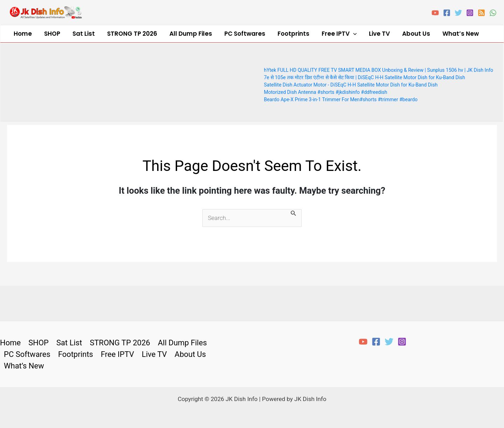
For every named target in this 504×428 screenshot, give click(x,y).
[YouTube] (435, 13)
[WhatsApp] (493, 13)
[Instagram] (470, 13)
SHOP (44, 33)
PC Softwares (216, 33)
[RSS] (481, 13)
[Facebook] (447, 13)
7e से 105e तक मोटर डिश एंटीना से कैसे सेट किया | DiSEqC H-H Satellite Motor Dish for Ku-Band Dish (365, 76)
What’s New (405, 33)
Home (20, 33)
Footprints (259, 33)
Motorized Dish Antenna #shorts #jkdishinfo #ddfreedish (325, 91)
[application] (314, 33)
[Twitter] (458, 13)
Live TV (335, 33)
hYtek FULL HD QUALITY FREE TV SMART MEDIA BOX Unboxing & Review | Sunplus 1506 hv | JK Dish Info (379, 69)
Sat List (70, 33)
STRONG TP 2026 (114, 33)
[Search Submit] (293, 213)
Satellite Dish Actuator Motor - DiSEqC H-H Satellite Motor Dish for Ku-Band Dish (351, 83)
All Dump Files (167, 33)
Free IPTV (300, 33)
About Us (366, 33)
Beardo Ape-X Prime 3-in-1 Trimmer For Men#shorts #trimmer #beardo (341, 98)
